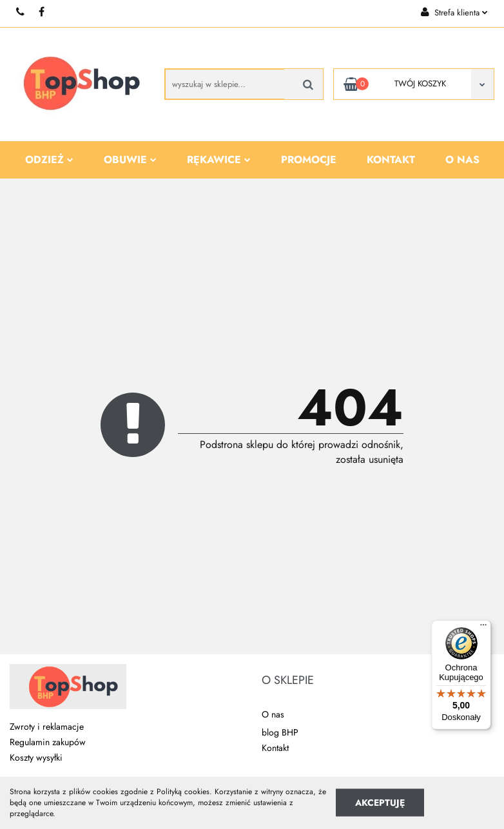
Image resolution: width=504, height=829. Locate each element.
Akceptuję (380, 803)
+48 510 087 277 (21, 12)
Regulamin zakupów (48, 742)
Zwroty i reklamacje (47, 727)
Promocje (309, 160)
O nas (462, 160)
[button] (288, 681)
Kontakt (391, 160)
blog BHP (280, 732)
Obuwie (130, 160)
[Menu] (483, 628)
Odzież (49, 160)
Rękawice (219, 160)
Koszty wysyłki (36, 757)
